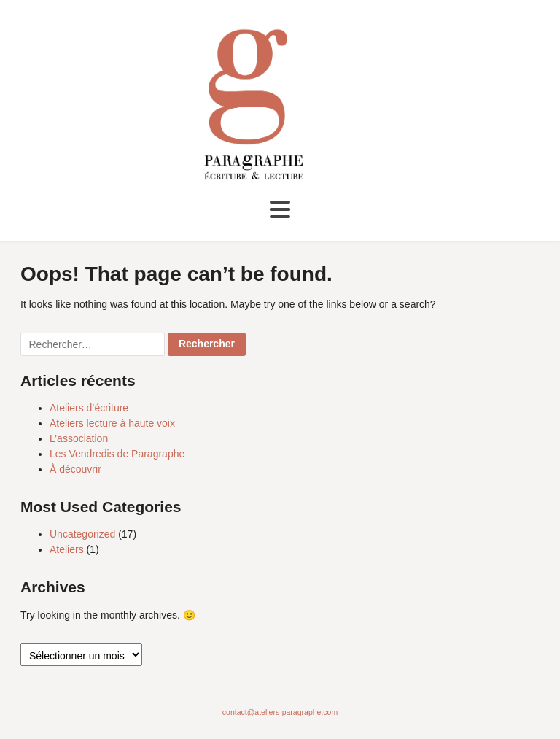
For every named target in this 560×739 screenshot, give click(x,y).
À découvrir (75, 469)
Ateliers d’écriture (89, 408)
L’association (79, 438)
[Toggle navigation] (280, 210)
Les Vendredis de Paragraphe (117, 454)
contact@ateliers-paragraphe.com (280, 712)
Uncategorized (82, 534)
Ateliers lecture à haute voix (112, 423)
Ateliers (67, 549)
